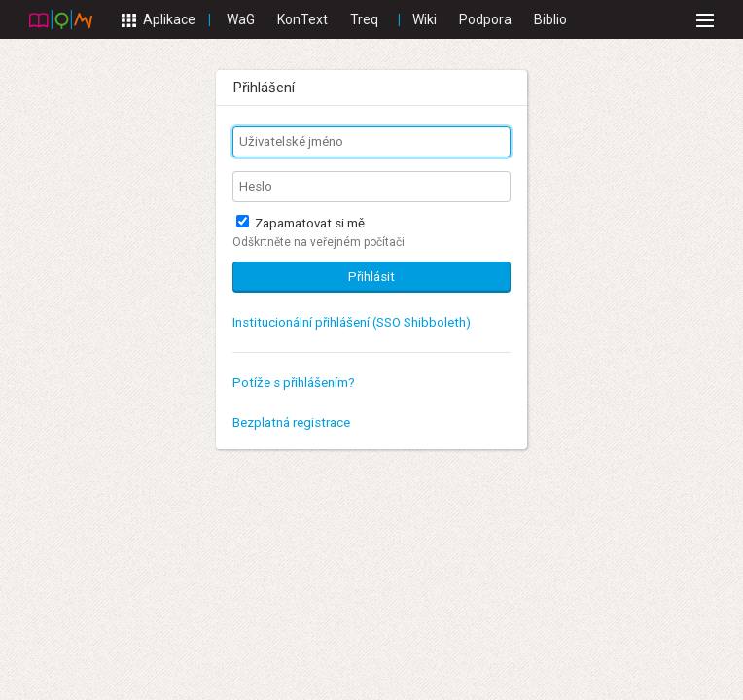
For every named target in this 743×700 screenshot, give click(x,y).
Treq (364, 19)
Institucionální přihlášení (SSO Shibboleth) (352, 322)
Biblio (550, 19)
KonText (302, 19)
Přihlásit (371, 277)
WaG (241, 19)
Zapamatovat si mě (301, 223)
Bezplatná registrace (291, 422)
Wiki (425, 19)
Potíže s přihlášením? (294, 383)
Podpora (485, 19)
